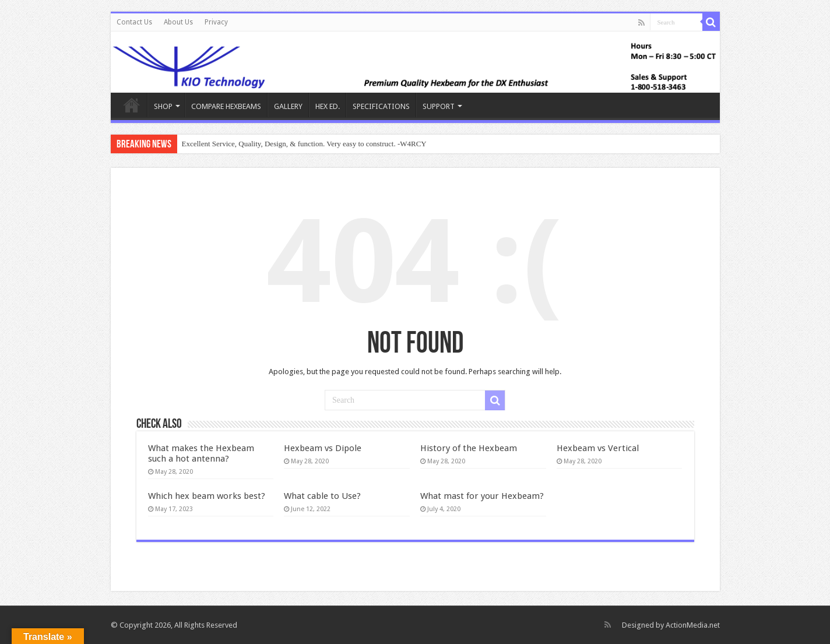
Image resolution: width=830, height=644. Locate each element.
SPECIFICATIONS (381, 106)
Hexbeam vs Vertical (598, 448)
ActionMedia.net (693, 625)
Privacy (216, 22)
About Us (178, 22)
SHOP (163, 106)
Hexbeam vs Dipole (323, 448)
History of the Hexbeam (469, 448)
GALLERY (288, 106)
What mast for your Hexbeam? (482, 496)
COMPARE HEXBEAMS (226, 106)
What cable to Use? (322, 496)
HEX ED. (328, 106)
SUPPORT (439, 106)
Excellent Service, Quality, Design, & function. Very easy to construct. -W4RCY (304, 144)
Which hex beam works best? (207, 496)
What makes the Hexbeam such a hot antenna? (201, 453)
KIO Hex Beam (132, 105)
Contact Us (134, 22)
